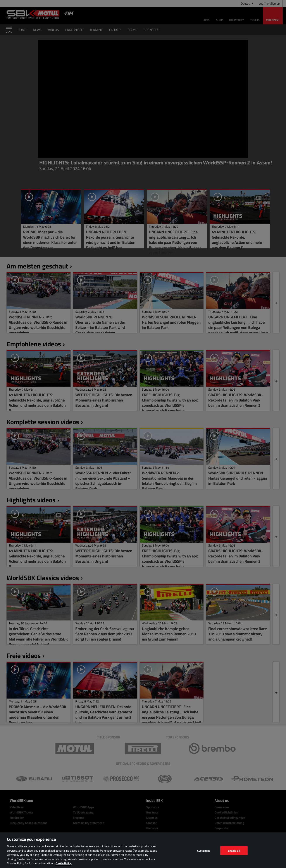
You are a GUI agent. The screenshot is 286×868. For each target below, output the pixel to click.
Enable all (234, 850)
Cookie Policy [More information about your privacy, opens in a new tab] (63, 863)
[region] (143, 850)
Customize (204, 850)
